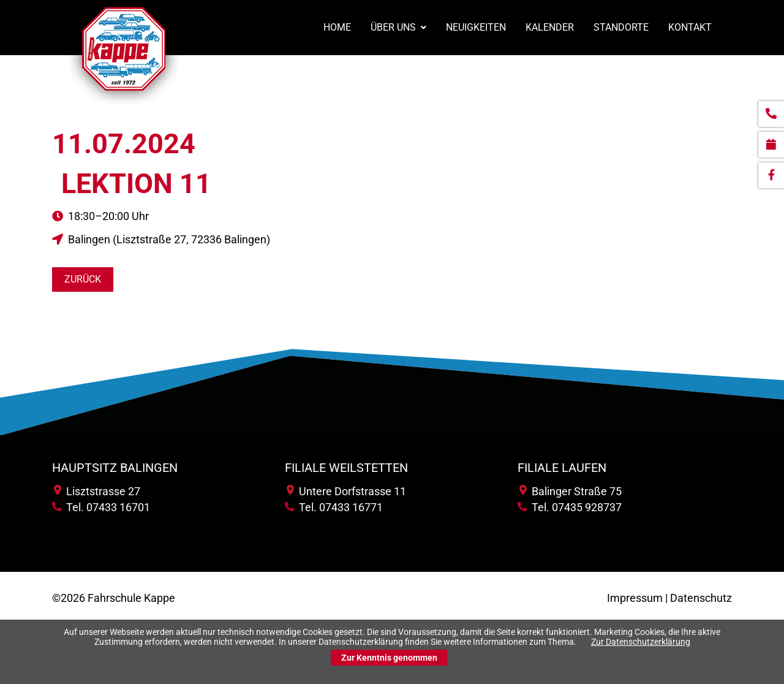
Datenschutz (701, 598)
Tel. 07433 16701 (101, 507)
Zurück (83, 279)
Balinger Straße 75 (571, 491)
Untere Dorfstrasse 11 (346, 491)
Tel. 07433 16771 (334, 507)
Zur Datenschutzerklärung (641, 642)
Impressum (635, 598)
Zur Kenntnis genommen (389, 658)
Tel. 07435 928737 (570, 507)
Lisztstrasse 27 (97, 491)
